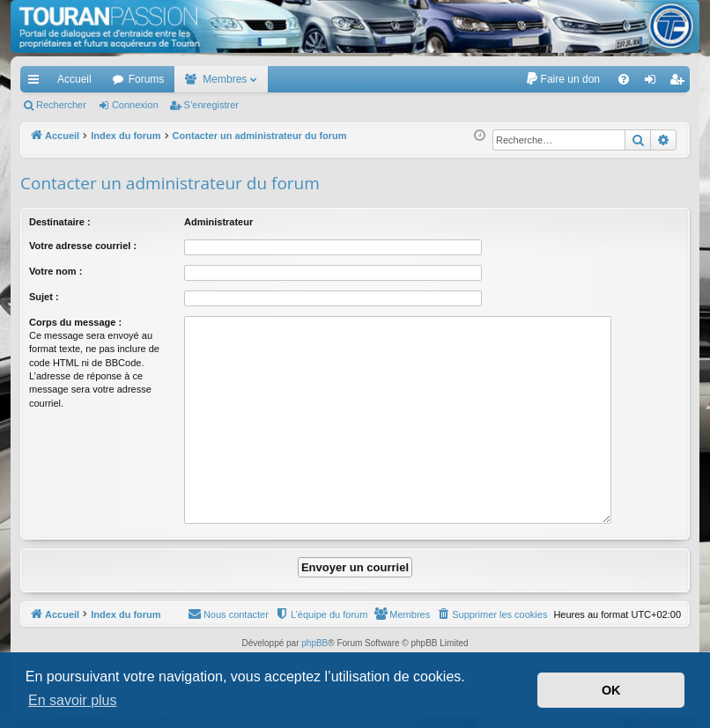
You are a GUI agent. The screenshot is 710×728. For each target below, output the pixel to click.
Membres (225, 79)
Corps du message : (75, 322)
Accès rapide (37, 83)
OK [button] (611, 690)
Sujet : (44, 297)
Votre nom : (55, 271)
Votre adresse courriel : (83, 246)
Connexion (135, 105)
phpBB (314, 643)
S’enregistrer (211, 105)
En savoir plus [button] (73, 700)
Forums (147, 79)
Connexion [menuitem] (654, 83)
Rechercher (61, 105)
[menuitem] (562, 79)
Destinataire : (60, 222)
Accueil (74, 79)
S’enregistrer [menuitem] (680, 83)
